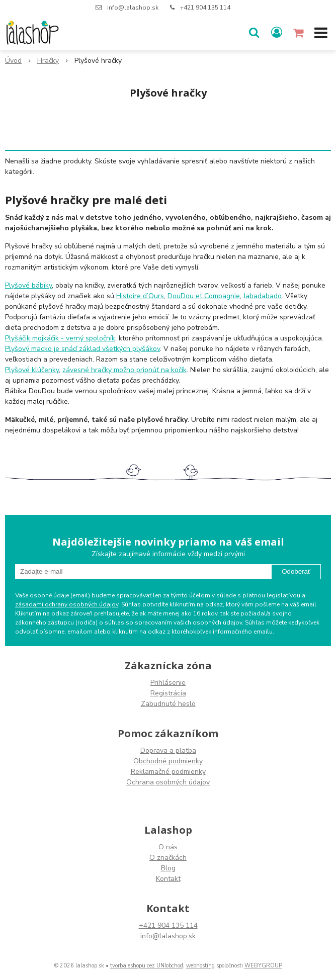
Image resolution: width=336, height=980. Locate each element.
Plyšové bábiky (28, 285)
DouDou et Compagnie (204, 296)
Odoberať (296, 571)
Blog (168, 868)
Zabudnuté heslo (168, 704)
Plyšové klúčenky (32, 370)
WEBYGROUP (263, 966)
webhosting (200, 966)
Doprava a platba (168, 750)
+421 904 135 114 (205, 8)
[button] (254, 33)
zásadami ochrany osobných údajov (67, 604)
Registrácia (168, 693)
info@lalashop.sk (133, 8)
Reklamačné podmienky (168, 772)
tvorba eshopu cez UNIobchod (147, 966)
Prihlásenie (168, 683)
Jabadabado (263, 296)
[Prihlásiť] (277, 33)
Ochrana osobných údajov (168, 782)
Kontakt (168, 879)
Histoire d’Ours (140, 296)
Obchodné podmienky (168, 761)
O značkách (168, 858)
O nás (168, 847)
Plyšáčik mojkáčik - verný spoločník (60, 338)
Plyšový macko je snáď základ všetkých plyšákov (82, 349)
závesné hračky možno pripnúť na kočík (124, 370)
